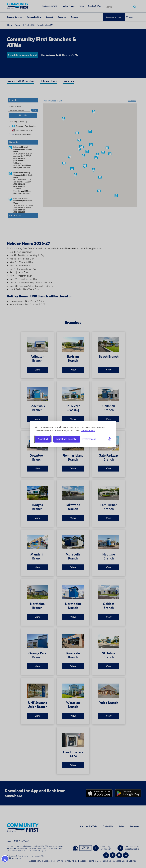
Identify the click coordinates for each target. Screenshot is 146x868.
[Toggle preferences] (90, 439)
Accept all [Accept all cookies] (43, 439)
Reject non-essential (67, 439)
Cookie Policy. (88, 431)
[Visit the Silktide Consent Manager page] (109, 439)
